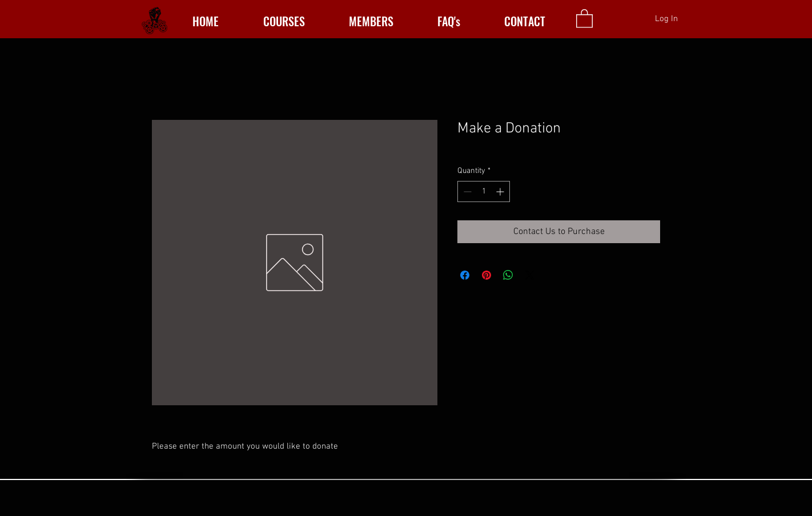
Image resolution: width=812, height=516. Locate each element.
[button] (584, 18)
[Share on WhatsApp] (508, 275)
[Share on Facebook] (465, 275)
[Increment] (501, 192)
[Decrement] (466, 192)
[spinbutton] (484, 192)
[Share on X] (530, 275)
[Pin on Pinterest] (487, 275)
